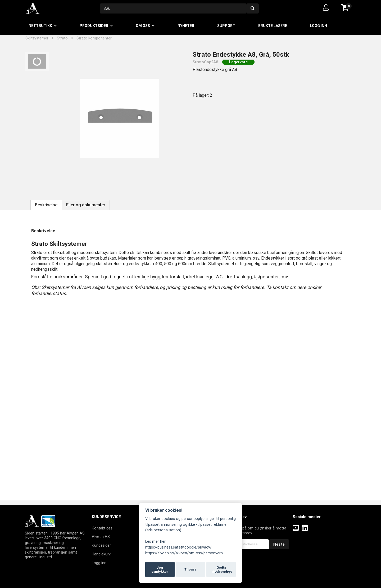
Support (226, 26)
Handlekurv (101, 554)
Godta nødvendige (222, 570)
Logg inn (318, 26)
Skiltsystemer (37, 38)
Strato (62, 38)
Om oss (143, 26)
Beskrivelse (46, 205)
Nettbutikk (40, 26)
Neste (279, 544)
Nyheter (186, 26)
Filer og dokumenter (86, 205)
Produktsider (94, 26)
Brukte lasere (273, 26)
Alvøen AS (101, 537)
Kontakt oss (102, 528)
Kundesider (101, 545)
